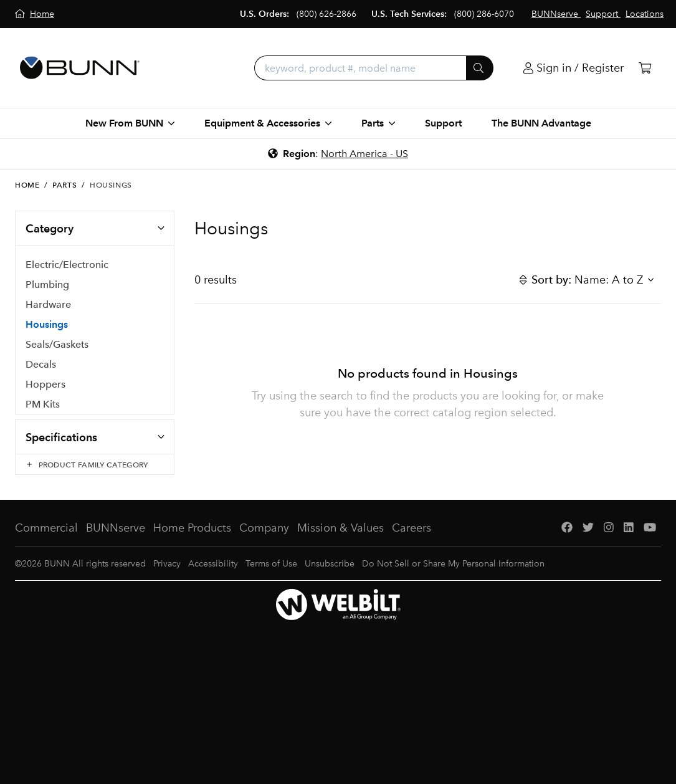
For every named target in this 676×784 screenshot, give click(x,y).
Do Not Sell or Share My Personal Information (453, 576)
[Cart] (645, 68)
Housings (47, 325)
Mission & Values (340, 540)
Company (264, 540)
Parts (64, 185)
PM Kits (43, 405)
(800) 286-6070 (484, 14)
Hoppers (45, 385)
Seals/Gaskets (57, 345)
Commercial (46, 540)
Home (27, 185)
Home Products (192, 540)
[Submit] (480, 68)
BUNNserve (116, 540)
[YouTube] (650, 541)
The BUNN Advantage (541, 123)
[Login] (574, 68)
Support (443, 123)
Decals (41, 365)
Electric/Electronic (67, 265)
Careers (412, 540)
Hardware (48, 305)
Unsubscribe (330, 576)
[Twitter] (588, 541)
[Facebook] (567, 541)
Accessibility (213, 576)
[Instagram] (609, 541)
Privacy (167, 576)
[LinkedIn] (629, 541)
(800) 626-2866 (326, 14)
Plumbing (47, 285)
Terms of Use (271, 576)
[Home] (35, 14)
